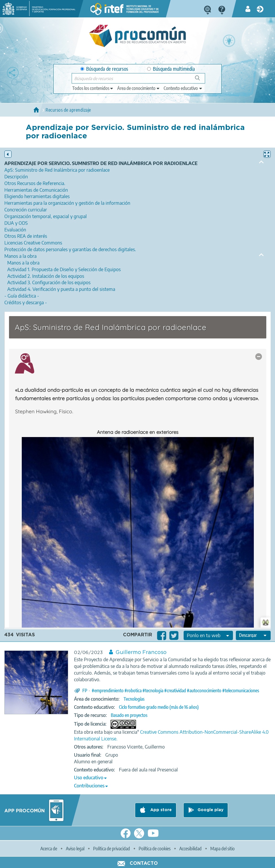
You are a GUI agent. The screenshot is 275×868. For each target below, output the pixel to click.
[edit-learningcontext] (183, 88)
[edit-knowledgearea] (139, 88)
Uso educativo (89, 778)
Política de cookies (155, 849)
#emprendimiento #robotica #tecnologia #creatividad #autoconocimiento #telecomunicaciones (175, 691)
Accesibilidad (190, 849)
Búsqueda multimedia (171, 69)
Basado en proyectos (129, 715)
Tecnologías (134, 699)
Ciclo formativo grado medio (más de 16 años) (159, 707)
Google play (210, 810)
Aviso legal (75, 849)
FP (85, 691)
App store (160, 810)
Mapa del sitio (222, 849)
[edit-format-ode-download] (253, 635)
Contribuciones (89, 786)
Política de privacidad (112, 849)
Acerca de (49, 849)
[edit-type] (93, 88)
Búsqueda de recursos (104, 69)
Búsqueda (201, 80)
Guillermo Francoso (141, 653)
